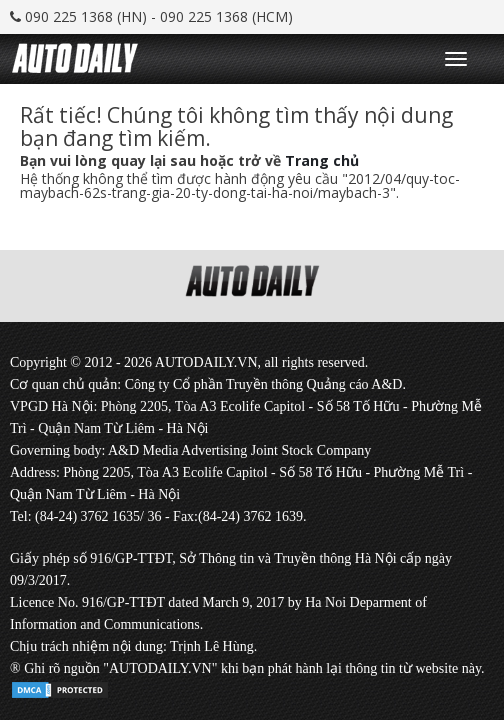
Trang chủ (322, 160)
